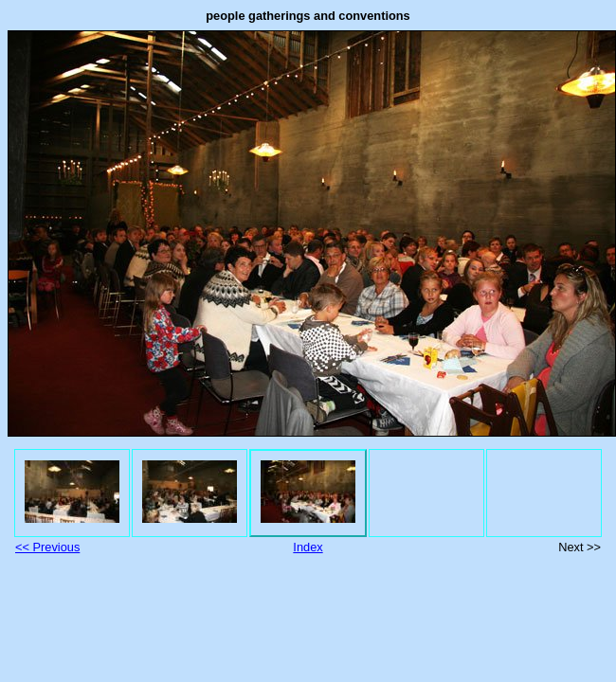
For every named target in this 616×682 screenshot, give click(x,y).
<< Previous (47, 547)
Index (308, 547)
